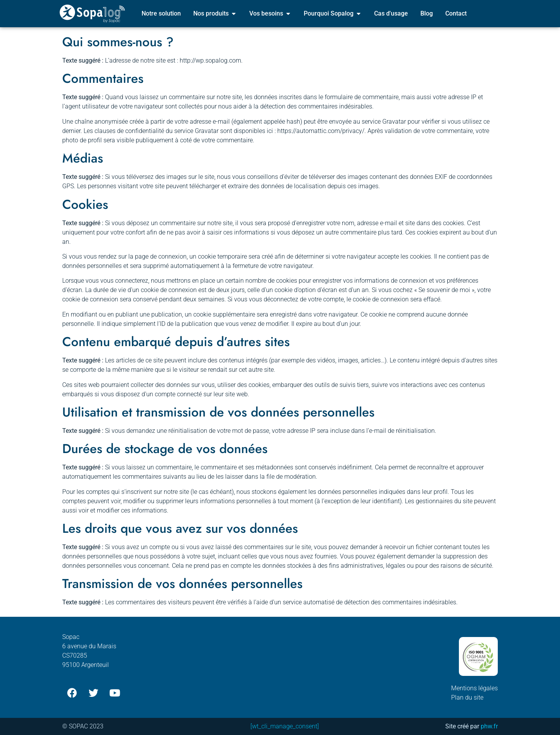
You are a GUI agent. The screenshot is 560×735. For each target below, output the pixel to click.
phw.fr (489, 726)
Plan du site (467, 697)
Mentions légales (474, 688)
